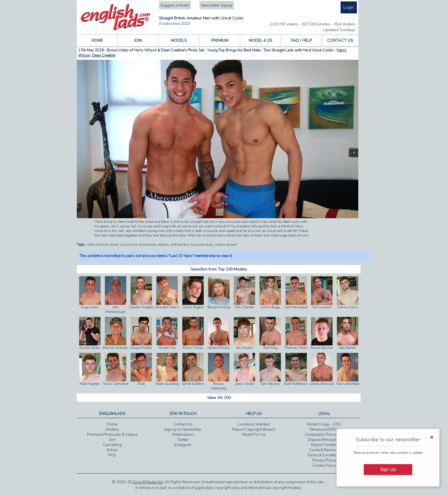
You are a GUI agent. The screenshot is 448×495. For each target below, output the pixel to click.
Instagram (183, 445)
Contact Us (183, 424)
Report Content (324, 445)
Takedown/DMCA (324, 430)
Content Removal (324, 450)
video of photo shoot (102, 244)
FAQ (112, 455)
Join (112, 440)
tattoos (163, 244)
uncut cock (128, 244)
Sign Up (388, 469)
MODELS (179, 40)
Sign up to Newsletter (183, 430)
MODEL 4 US (261, 40)
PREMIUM (220, 40)
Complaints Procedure (324, 435)
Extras (112, 450)
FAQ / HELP (301, 40)
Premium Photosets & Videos (112, 435)
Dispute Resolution (324, 440)
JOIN (138, 40)
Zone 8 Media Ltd (148, 482)
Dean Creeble (104, 55)
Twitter (183, 440)
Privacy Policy (324, 460)
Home (112, 424)
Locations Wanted (254, 424)
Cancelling (112, 445)
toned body (147, 244)
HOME (97, 40)
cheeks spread (225, 244)
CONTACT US (340, 40)
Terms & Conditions (324, 455)
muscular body (202, 244)
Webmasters (183, 435)
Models (112, 430)
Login (349, 7)
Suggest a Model (175, 5)
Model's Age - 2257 (324, 424)
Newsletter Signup (217, 5)
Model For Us (254, 435)
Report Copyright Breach (254, 430)
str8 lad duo (179, 244)
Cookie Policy (324, 466)
